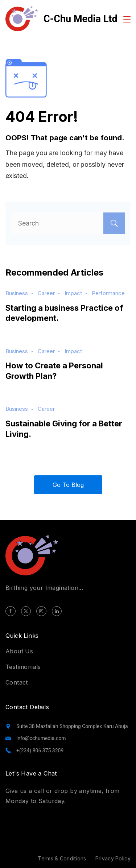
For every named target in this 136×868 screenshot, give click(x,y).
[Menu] (127, 19)
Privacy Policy (113, 858)
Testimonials (23, 667)
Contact (17, 682)
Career (46, 293)
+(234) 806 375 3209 (40, 751)
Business (17, 293)
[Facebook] (11, 611)
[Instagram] (41, 611)
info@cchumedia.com (41, 738)
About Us (19, 651)
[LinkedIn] (57, 611)
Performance (108, 293)
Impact (73, 293)
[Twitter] (26, 611)
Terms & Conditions (62, 858)
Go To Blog (68, 485)
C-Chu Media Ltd (81, 19)
